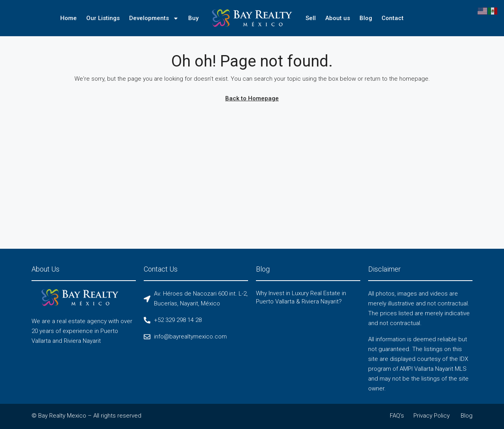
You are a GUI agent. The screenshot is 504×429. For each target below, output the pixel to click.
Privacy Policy (432, 416)
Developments (154, 18)
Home (69, 18)
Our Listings (103, 18)
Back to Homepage (252, 98)
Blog (366, 18)
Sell (311, 18)
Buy (193, 18)
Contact (393, 18)
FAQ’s (397, 416)
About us (338, 18)
